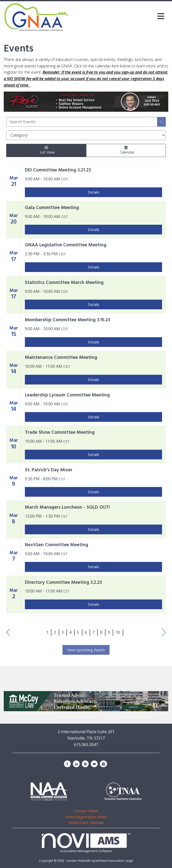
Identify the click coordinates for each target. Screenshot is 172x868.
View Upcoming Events (86, 650)
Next (164, 633)
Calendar (126, 150)
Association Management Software (86, 843)
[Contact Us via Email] (103, 764)
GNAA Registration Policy (86, 817)
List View (46, 150)
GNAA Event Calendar (86, 823)
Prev (8, 633)
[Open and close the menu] (118, 16)
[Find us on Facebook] (67, 764)
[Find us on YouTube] (94, 764)
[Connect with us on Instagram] (85, 764)
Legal (129, 861)
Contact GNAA (86, 811)
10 (118, 632)
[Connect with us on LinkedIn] (76, 764)
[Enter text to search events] (82, 122)
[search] (162, 122)
